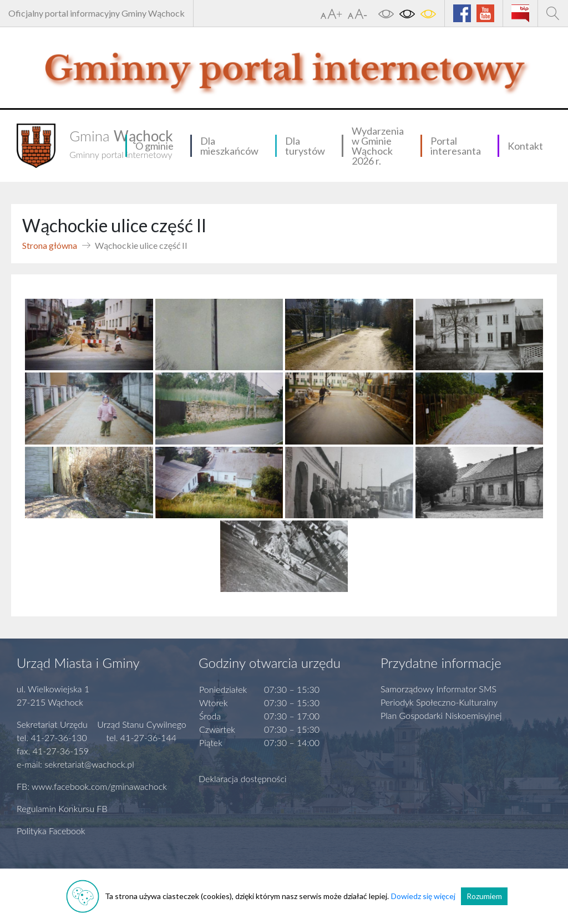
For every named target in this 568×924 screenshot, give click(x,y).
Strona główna (50, 245)
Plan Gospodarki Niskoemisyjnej (441, 715)
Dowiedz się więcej (423, 896)
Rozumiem (484, 896)
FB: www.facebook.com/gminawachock (92, 786)
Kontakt (525, 146)
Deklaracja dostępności (243, 778)
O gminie (154, 146)
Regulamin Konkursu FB (62, 808)
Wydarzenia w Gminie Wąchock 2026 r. (378, 146)
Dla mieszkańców (229, 146)
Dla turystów (305, 146)
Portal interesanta (456, 146)
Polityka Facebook (51, 831)
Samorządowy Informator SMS (438, 689)
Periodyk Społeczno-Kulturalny (439, 702)
